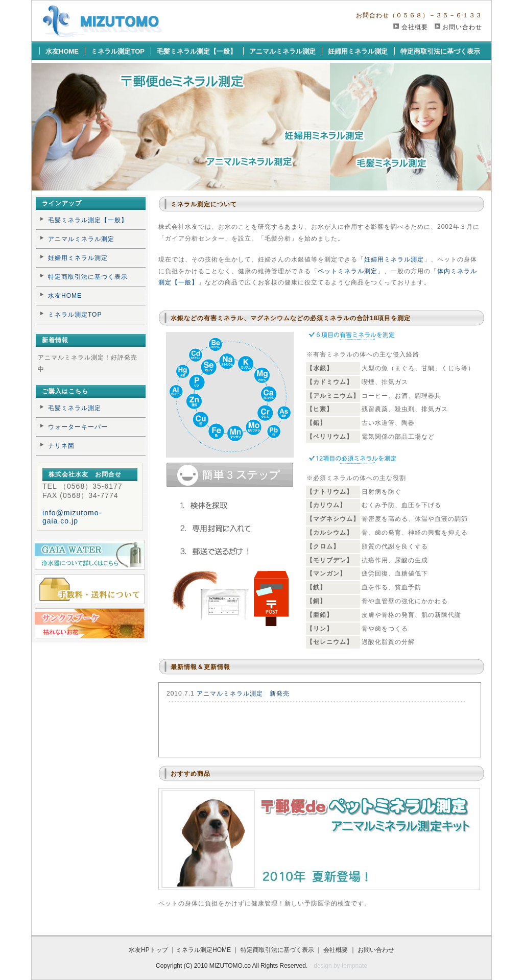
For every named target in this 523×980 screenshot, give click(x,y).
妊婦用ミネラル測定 (358, 51)
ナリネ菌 (61, 446)
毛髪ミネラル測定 (75, 408)
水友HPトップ (148, 950)
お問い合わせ (462, 27)
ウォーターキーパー (78, 427)
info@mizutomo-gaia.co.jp (72, 517)
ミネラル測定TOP (118, 51)
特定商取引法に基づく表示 (440, 51)
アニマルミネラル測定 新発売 (243, 694)
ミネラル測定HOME (203, 950)
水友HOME (62, 51)
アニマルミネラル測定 (282, 51)
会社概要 (415, 27)
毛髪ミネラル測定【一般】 (197, 51)
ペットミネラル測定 (348, 271)
